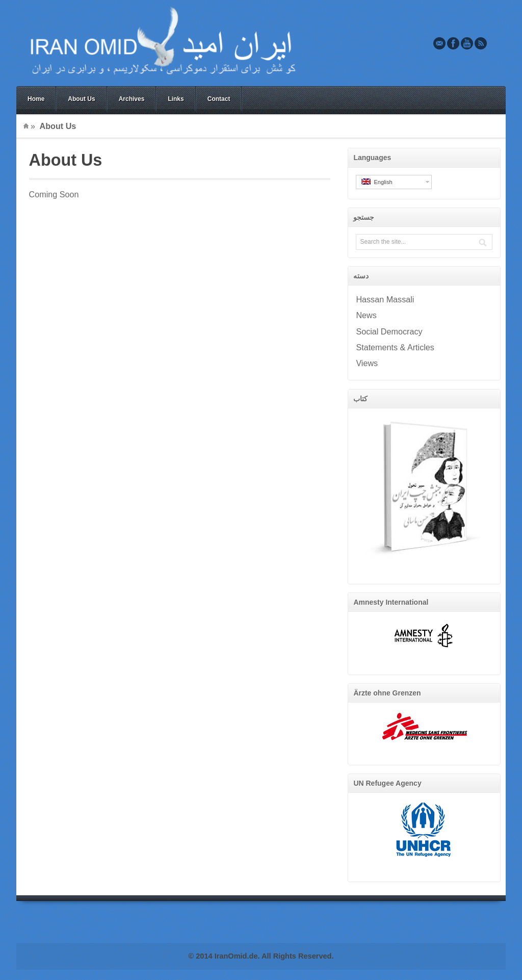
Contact (219, 99)
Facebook (453, 43)
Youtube (467, 43)
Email (439, 43)
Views (367, 363)
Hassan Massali (385, 299)
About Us (81, 99)
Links (176, 99)
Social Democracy (389, 331)
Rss (481, 43)
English (377, 182)
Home (36, 99)
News (366, 315)
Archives (132, 99)
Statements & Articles (395, 347)
